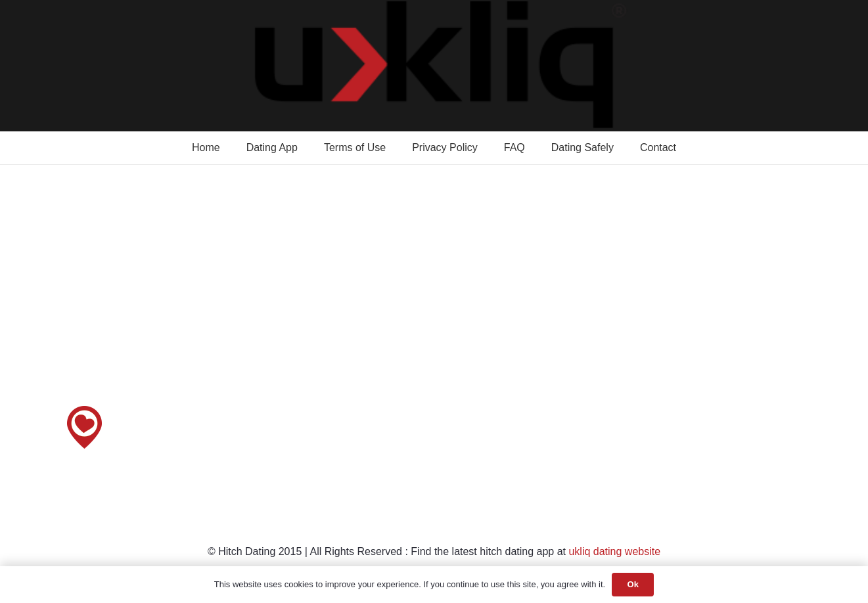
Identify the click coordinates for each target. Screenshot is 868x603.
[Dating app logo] (434, 66)
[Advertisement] (434, 305)
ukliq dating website (614, 551)
